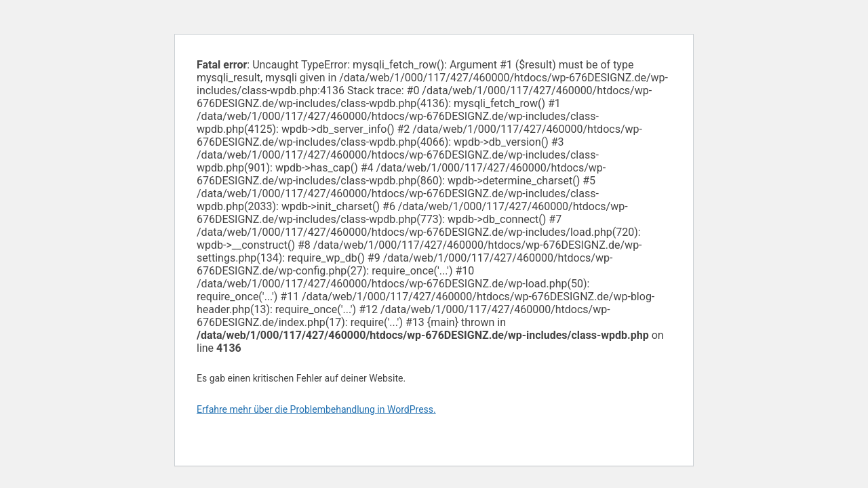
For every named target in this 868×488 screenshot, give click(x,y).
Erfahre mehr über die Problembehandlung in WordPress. (316, 409)
